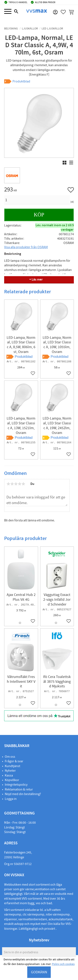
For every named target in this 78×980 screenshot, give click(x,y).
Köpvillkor (12, 780)
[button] (8, 12)
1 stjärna (8, 484)
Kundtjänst (12, 766)
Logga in (11, 799)
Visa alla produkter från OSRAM (26, 247)
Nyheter (10, 771)
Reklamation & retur (19, 789)
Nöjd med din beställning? (23, 794)
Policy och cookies (63, 964)
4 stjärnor (20, 484)
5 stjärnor (23, 484)
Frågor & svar (14, 761)
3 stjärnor (16, 484)
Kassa (9, 775)
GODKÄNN (39, 972)
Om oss (10, 757)
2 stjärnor (12, 484)
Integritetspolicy (16, 785)
